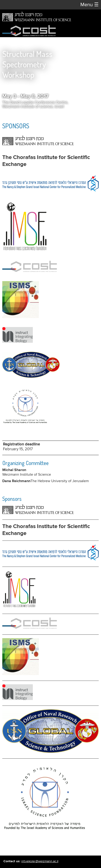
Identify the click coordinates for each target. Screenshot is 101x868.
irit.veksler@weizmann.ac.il (40, 861)
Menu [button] (90, 5)
